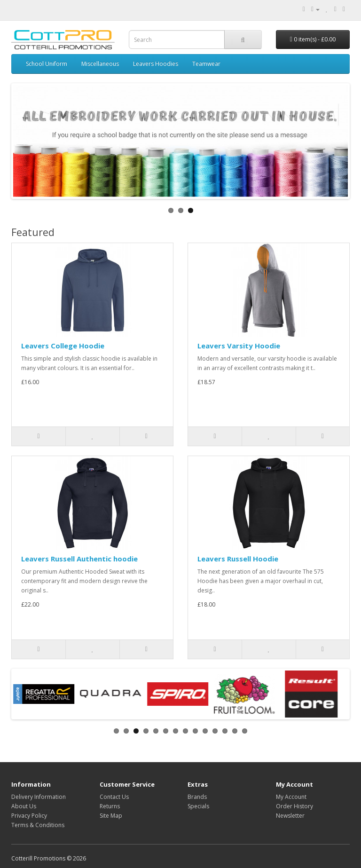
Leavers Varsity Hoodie (239, 346)
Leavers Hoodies (156, 64)
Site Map (111, 816)
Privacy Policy (29, 816)
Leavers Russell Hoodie (238, 559)
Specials (198, 806)
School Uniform (47, 64)
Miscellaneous (100, 64)
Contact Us (114, 797)
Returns (110, 806)
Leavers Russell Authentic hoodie (79, 559)
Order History (294, 806)
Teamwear (206, 64)
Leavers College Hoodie (63, 346)
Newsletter (290, 816)
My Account (291, 797)
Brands (197, 797)
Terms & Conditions (38, 825)
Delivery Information (39, 797)
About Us (24, 806)
